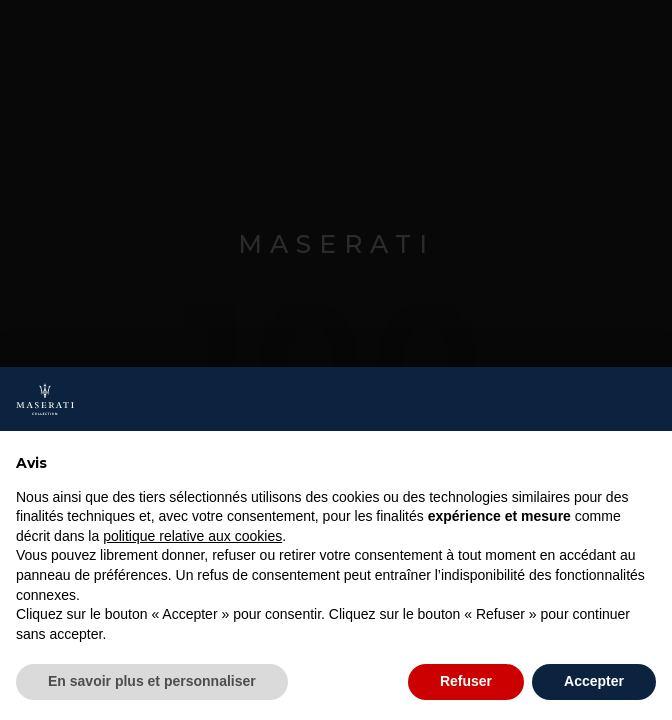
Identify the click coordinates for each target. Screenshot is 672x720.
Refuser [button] (466, 681)
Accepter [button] (594, 681)
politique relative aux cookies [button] (192, 536)
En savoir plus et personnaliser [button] (152, 681)
